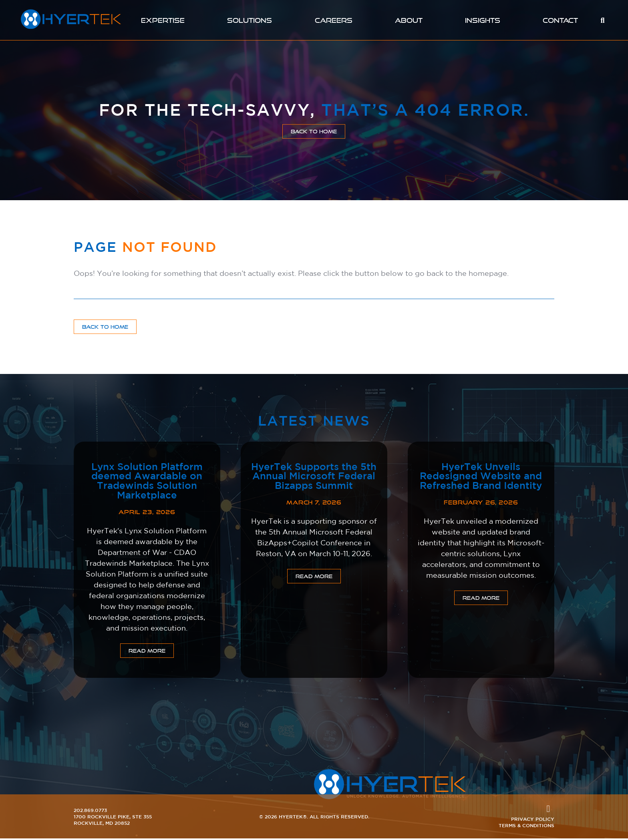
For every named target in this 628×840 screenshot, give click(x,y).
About (409, 20)
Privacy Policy (533, 820)
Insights (483, 20)
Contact (561, 20)
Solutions (249, 20)
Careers (333, 20)
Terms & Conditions (526, 827)
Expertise (162, 20)
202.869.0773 (90, 812)
